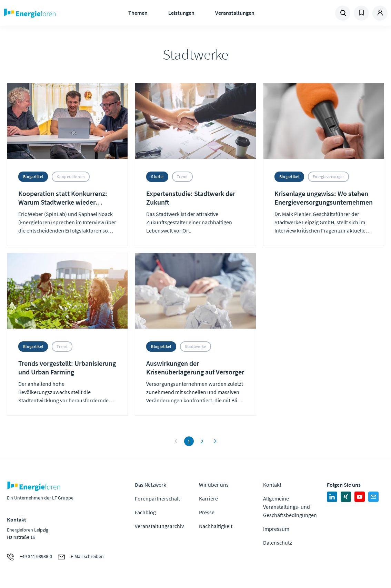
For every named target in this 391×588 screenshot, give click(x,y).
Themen (138, 13)
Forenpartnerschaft (158, 498)
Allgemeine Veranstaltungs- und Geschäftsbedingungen (290, 507)
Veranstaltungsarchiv (159, 526)
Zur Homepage (48, 13)
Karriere (208, 498)
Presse (207, 512)
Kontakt (272, 485)
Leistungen (181, 13)
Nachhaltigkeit (216, 526)
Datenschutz (278, 543)
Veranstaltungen (235, 13)
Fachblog (145, 512)
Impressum (276, 529)
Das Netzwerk (151, 485)
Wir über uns (214, 485)
